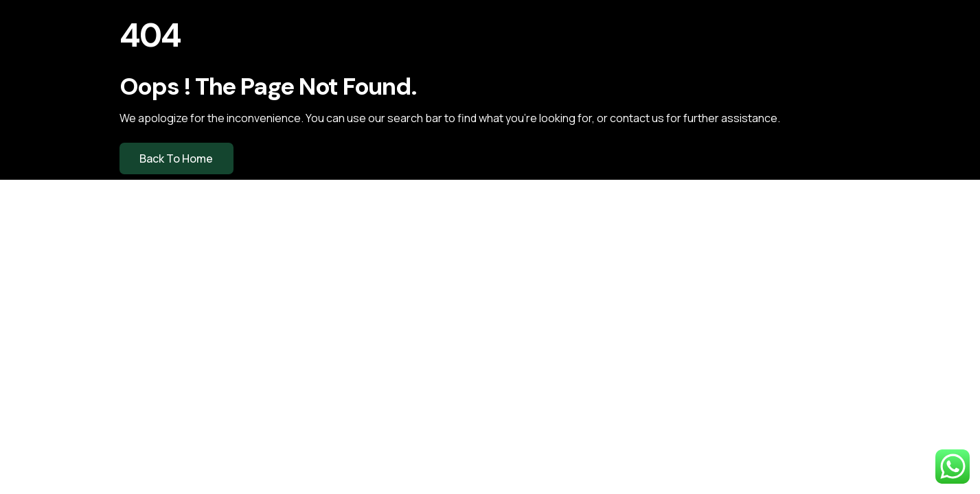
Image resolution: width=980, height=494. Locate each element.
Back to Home (176, 158)
